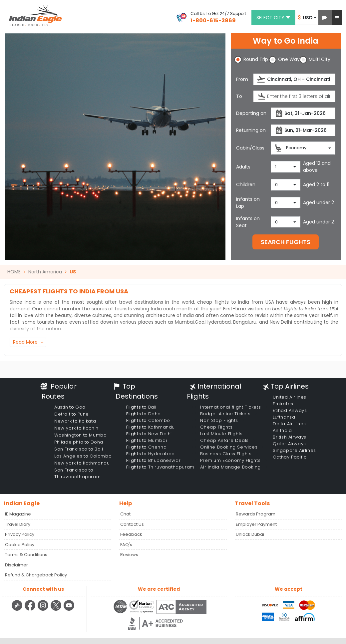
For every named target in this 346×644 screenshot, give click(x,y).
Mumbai (184, 322)
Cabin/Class (250, 148)
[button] (324, 17)
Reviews (129, 555)
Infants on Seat (248, 222)
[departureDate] (303, 113)
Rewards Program (256, 514)
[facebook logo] (31, 610)
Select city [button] (273, 18)
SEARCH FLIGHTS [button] (286, 242)
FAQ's (126, 545)
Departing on (251, 113)
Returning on (251, 130)
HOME (14, 272)
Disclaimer (16, 565)
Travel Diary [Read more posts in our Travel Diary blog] (18, 524)
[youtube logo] (69, 610)
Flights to (141, 407)
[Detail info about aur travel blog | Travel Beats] (18, 610)
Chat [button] (125, 514)
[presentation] (262, 79)
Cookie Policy (20, 545)
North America (45, 272)
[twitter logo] (57, 610)
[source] (294, 79)
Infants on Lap (248, 203)
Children (246, 184)
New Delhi (281, 322)
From (242, 79)
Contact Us (132, 524)
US (73, 272)
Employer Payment (256, 524)
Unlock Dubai (250, 534)
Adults (243, 167)
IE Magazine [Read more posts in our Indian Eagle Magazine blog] (18, 514)
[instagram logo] (44, 610)
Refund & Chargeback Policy (36, 575)
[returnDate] (303, 130)
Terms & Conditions (26, 555)
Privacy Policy (20, 534)
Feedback (131, 534)
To (239, 96)
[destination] (294, 96)
